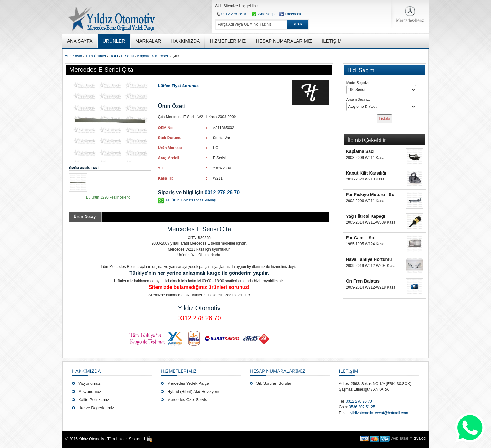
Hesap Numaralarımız (278, 371)
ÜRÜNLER (114, 41)
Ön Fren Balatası (363, 281)
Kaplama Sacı (360, 151)
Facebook (293, 14)
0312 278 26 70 (234, 14)
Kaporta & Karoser (153, 56)
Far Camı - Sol (361, 238)
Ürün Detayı (85, 217)
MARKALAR (148, 41)
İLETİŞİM (348, 371)
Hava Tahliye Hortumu (369, 259)
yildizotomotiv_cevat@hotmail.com (379, 413)
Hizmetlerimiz (179, 371)
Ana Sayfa (73, 56)
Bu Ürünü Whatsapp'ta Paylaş (191, 200)
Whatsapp (263, 14)
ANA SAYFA (80, 41)
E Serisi (128, 56)
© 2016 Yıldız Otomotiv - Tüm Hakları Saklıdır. (104, 439)
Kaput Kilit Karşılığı (366, 173)
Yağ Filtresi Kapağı (366, 216)
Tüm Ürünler (96, 56)
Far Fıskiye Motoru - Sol (371, 195)
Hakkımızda (86, 371)
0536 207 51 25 (362, 407)
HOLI (114, 56)
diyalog (420, 438)
